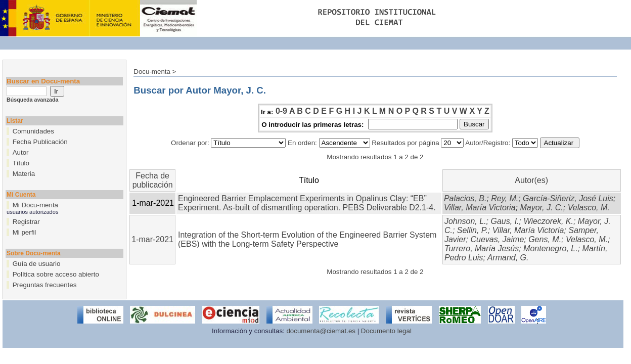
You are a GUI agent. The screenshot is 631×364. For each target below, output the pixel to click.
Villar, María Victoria (480, 208)
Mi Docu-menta (35, 205)
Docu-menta (152, 72)
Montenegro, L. (551, 248)
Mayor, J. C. (541, 208)
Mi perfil (25, 232)
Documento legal (386, 331)
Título (21, 163)
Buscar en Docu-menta (43, 81)
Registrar (26, 222)
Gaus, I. (505, 221)
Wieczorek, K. (548, 221)
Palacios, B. (465, 198)
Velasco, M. (589, 208)
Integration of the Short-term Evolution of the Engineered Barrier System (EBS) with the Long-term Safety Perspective (307, 239)
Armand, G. (508, 258)
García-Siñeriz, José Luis (568, 198)
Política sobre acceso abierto (56, 274)
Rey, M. (505, 198)
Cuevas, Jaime (497, 239)
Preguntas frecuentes (45, 285)
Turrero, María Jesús (482, 248)
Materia (24, 174)
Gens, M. (545, 239)
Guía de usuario (37, 264)
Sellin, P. (472, 230)
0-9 (281, 111)
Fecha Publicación (40, 142)
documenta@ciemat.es (321, 331)
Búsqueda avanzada (32, 100)
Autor (21, 152)
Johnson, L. (465, 221)
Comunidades (33, 131)
